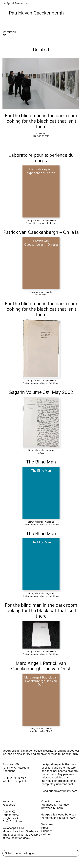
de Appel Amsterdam (16, 3)
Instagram (9, 801)
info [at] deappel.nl (14, 781)
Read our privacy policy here (59, 791)
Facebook (9, 805)
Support (46, 831)
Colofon (46, 834)
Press (45, 828)
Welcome (47, 824)
